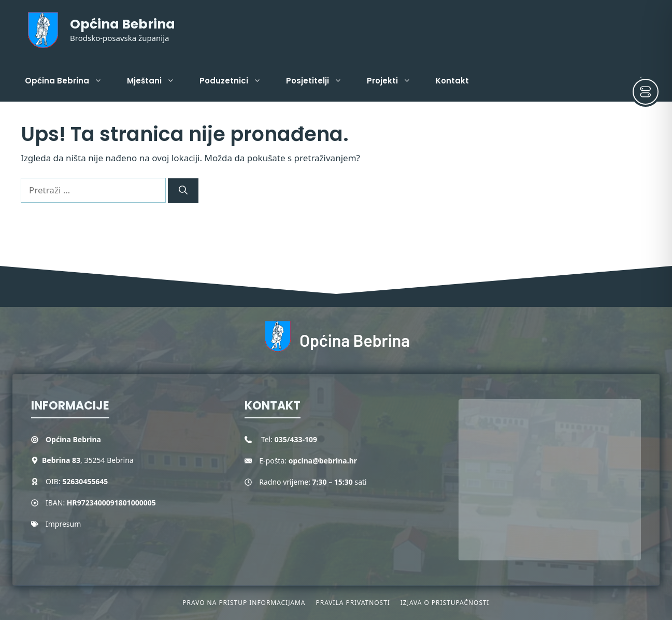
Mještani (157, 81)
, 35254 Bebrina (88, 460)
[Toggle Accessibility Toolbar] (646, 92)
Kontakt (452, 81)
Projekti (395, 81)
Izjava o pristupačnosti (445, 603)
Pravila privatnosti (353, 603)
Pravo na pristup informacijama (244, 603)
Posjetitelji (320, 81)
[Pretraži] (183, 191)
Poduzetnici (237, 81)
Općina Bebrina (123, 24)
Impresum (63, 524)
